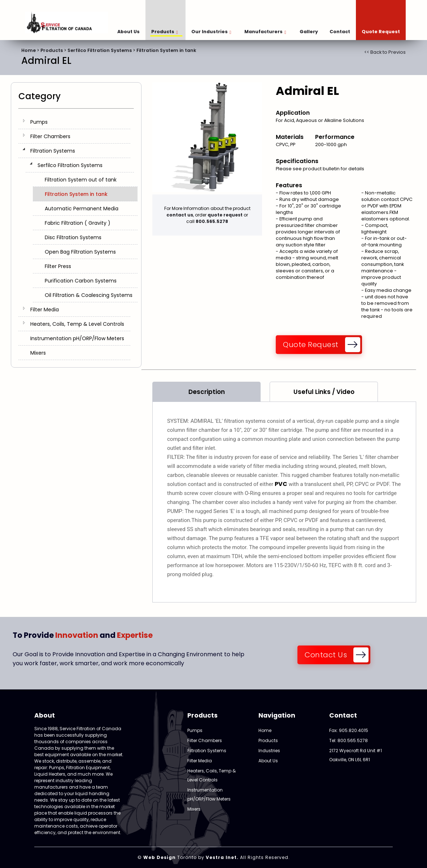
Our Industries (211, 32)
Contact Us (326, 655)
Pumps (39, 122)
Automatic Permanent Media (82, 209)
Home (29, 50)
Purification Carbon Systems (81, 281)
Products (165, 32)
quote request (225, 215)
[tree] (76, 237)
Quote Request (381, 32)
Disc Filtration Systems (73, 237)
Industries (269, 751)
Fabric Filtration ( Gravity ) (78, 223)
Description (207, 392)
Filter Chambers (50, 136)
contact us (180, 215)
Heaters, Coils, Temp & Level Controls (77, 324)
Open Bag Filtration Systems (80, 252)
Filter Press (58, 266)
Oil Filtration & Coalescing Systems (89, 295)
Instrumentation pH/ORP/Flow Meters (77, 338)
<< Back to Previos (385, 52)
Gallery (309, 32)
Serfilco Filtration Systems (100, 50)
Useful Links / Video (324, 392)
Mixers (38, 353)
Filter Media (45, 310)
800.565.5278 (212, 221)
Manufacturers (265, 32)
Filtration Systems (53, 151)
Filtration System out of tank (81, 180)
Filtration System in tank (166, 50)
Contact (340, 32)
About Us (128, 32)
